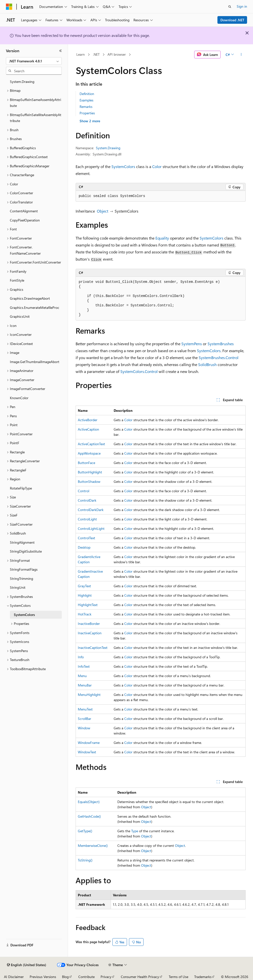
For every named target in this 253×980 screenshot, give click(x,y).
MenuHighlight (89, 695)
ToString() (85, 860)
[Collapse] (61, 51)
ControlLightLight (91, 528)
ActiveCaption (88, 429)
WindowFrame (89, 743)
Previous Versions (43, 977)
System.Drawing (108, 148)
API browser (117, 54)
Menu (82, 676)
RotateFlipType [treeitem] (21, 488)
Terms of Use (179, 977)
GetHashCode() (89, 816)
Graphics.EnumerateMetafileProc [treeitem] (35, 307)
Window (84, 728)
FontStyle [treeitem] (17, 280)
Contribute (86, 977)
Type (135, 831)
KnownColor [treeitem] (19, 398)
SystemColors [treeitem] (24, 615)
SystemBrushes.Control (219, 357)
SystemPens (192, 344)
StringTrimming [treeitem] (21, 578)
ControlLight (87, 519)
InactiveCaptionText (93, 648)
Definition (87, 94)
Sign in (242, 6)
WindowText (87, 752)
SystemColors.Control (139, 371)
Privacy (106, 977)
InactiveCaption (90, 633)
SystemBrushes (221, 344)
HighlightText (88, 605)
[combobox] (34, 61)
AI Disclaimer (14, 977)
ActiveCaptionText (91, 444)
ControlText (86, 538)
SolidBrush (207, 364)
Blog (65, 977)
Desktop (84, 547)
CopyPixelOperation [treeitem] (25, 220)
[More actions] (241, 55)
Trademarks (203, 977)
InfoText (84, 666)
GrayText (84, 586)
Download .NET (232, 20)
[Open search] (230, 7)
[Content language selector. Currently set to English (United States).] (27, 965)
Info (81, 657)
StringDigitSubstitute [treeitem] (26, 551)
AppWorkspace (89, 453)
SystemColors (123, 166)
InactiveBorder (89, 624)
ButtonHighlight (90, 472)
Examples (86, 100)
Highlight (85, 595)
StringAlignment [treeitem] (22, 542)
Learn (81, 54)
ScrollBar (84, 719)
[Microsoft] (9, 7)
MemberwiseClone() (93, 845)
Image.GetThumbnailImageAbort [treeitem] (35, 362)
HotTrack (85, 614)
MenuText (85, 709)
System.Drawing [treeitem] (22, 82)
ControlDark (87, 500)
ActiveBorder (88, 420)
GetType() (85, 831)
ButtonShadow (89, 481)
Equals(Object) (89, 802)
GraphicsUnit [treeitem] (20, 316)
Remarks (86, 107)
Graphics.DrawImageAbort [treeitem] (30, 298)
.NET (96, 54)
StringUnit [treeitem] (18, 587)
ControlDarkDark (91, 510)
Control (84, 491)
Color (157, 166)
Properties (87, 113)
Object (103, 211)
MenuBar (85, 685)
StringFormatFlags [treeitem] (24, 569)
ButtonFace (86, 463)
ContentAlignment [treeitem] (24, 211)
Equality (162, 238)
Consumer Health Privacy (140, 977)
